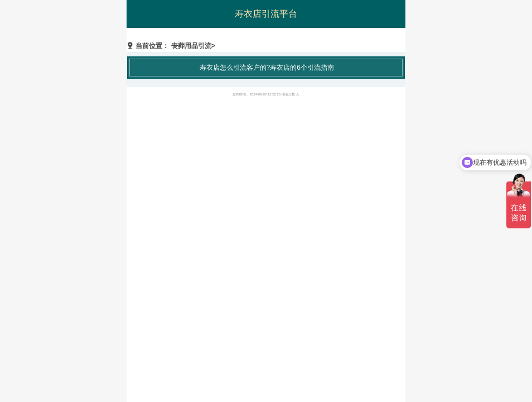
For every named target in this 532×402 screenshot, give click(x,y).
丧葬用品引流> (193, 46)
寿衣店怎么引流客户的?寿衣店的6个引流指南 (267, 68)
